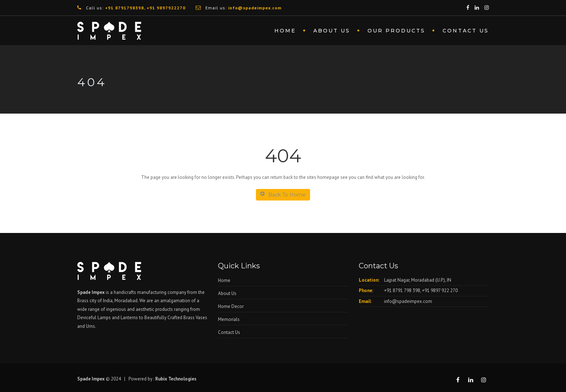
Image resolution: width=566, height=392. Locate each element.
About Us (227, 293)
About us (332, 31)
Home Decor (231, 306)
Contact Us (466, 31)
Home (285, 31)
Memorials (229, 319)
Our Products (396, 31)
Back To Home (283, 195)
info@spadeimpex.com (408, 301)
